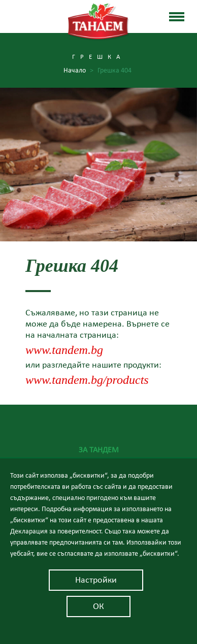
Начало (78, 71)
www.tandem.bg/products (87, 380)
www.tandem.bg (64, 350)
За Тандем (99, 450)
